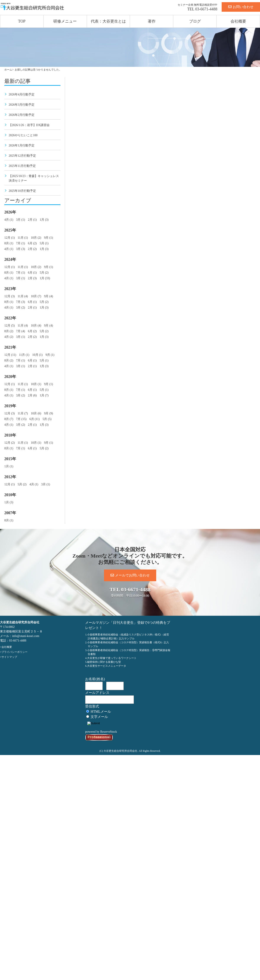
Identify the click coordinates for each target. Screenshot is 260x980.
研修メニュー (65, 21)
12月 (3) (10, 296)
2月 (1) (32, 220)
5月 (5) (47, 419)
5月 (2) (44, 273)
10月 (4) (36, 326)
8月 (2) (9, 331)
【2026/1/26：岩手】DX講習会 (29, 125)
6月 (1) (32, 273)
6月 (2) (32, 243)
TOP (22, 21)
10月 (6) (36, 413)
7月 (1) (20, 243)
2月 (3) (32, 278)
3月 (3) (20, 249)
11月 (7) (23, 413)
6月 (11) (35, 419)
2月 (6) (32, 395)
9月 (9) (48, 413)
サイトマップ (9, 657)
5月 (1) (44, 243)
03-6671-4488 (206, 9)
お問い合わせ (241, 7)
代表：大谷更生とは (108, 21)
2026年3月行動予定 (22, 105)
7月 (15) (21, 419)
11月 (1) (23, 238)
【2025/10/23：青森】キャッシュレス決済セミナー (34, 178)
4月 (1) (9, 220)
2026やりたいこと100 (23, 135)
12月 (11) (10, 355)
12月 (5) (10, 326)
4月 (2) (9, 337)
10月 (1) (37, 355)
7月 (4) (20, 331)
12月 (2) (10, 443)
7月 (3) (20, 302)
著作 (152, 21)
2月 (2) (32, 249)
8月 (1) (9, 243)
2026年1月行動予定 (22, 145)
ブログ (195, 21)
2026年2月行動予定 (22, 115)
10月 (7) (36, 296)
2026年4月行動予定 (22, 94)
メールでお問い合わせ (130, 575)
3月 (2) (20, 308)
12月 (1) (10, 238)
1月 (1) (9, 466)
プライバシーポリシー (15, 652)
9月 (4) (48, 296)
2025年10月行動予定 (22, 191)
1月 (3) (44, 220)
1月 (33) (45, 278)
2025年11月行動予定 (22, 166)
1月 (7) (44, 395)
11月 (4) (23, 296)
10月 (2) (36, 238)
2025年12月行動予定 (22, 156)
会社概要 (238, 21)
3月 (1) (20, 220)
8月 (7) (9, 419)
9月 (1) (48, 238)
